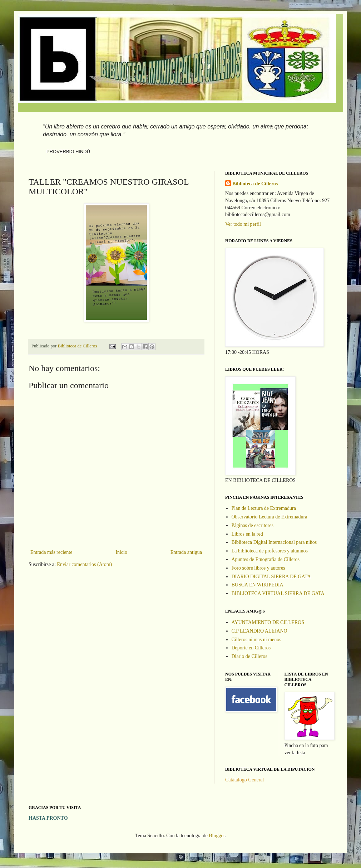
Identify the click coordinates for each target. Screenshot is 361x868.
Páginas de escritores (253, 525)
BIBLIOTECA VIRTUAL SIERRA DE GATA (278, 593)
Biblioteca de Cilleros (255, 184)
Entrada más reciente (51, 552)
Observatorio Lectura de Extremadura (269, 517)
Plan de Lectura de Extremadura (264, 508)
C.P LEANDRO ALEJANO (259, 631)
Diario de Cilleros (249, 656)
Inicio (121, 552)
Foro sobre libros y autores (258, 568)
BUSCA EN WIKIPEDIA (258, 585)
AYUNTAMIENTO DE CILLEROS (268, 622)
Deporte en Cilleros (251, 648)
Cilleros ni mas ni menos (256, 640)
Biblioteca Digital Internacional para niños (274, 542)
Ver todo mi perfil (243, 224)
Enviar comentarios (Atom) (84, 564)
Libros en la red (247, 534)
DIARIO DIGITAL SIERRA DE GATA (271, 577)
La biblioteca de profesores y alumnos (270, 551)
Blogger (217, 836)
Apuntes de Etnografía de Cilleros (266, 559)
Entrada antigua (186, 552)
